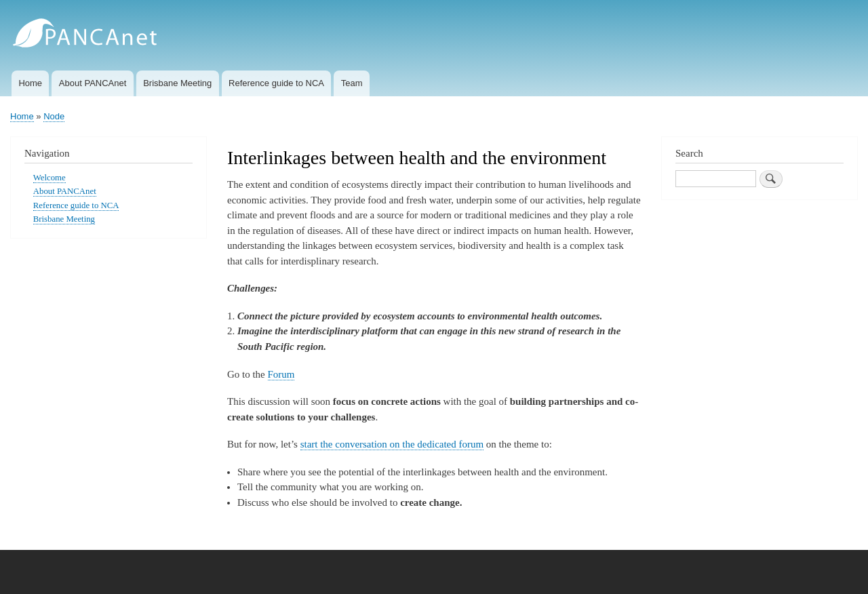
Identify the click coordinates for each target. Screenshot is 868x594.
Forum (281, 374)
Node (54, 116)
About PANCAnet (93, 83)
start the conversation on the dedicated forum (392, 444)
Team (352, 83)
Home (30, 83)
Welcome (50, 178)
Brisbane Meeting (177, 83)
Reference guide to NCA (276, 83)
